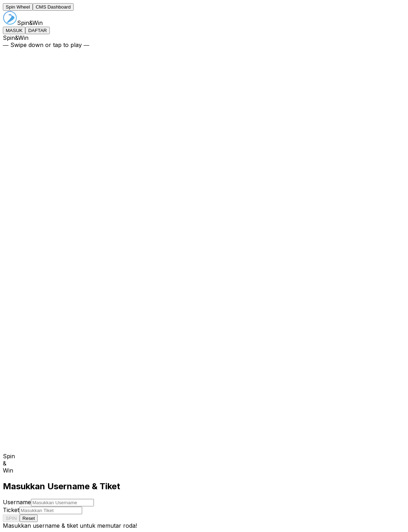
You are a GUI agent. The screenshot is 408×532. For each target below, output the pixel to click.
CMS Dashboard (53, 7)
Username (17, 502)
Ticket (11, 510)
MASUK (14, 30)
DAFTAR (37, 30)
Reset (29, 518)
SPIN (11, 518)
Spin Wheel (18, 7)
